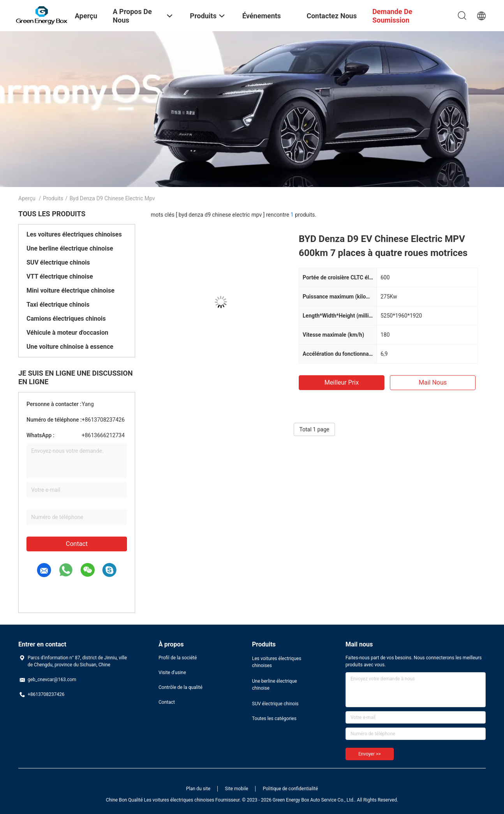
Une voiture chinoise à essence (70, 347)
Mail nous (433, 382)
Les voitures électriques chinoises (74, 234)
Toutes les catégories (274, 719)
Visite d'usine (172, 673)
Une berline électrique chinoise (70, 248)
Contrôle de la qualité (181, 687)
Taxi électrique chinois (58, 305)
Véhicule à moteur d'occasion (67, 333)
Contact (77, 544)
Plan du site (198, 789)
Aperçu (27, 198)
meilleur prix (342, 382)
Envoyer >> (370, 754)
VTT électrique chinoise (60, 276)
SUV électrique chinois (58, 262)
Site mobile (237, 789)
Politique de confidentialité (291, 789)
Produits (53, 198)
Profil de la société (178, 658)
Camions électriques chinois (66, 319)
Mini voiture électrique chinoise (70, 290)
